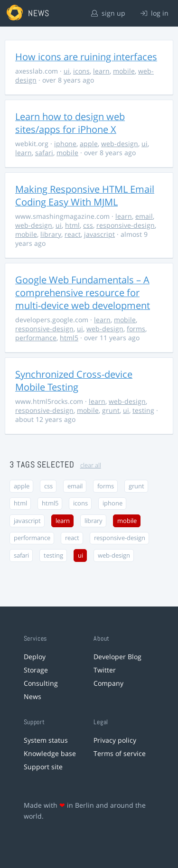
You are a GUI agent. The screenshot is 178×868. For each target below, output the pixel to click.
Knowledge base (50, 753)
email (144, 216)
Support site (43, 767)
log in (155, 13)
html (72, 225)
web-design (120, 144)
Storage (36, 670)
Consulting (41, 683)
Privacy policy (115, 740)
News (33, 696)
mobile (124, 71)
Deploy (35, 657)
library (51, 234)
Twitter (105, 670)
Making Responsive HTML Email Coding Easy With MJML (85, 196)
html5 (69, 338)
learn (101, 71)
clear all (91, 465)
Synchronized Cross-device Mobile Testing (74, 381)
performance (36, 338)
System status (46, 740)
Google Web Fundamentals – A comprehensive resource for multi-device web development (83, 293)
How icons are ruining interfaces (86, 57)
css (88, 225)
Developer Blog (117, 657)
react (73, 234)
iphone (65, 144)
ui (67, 71)
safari (44, 153)
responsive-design (126, 225)
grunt (111, 410)
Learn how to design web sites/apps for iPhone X (70, 123)
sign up (108, 13)
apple (89, 144)
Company (108, 683)
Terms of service (120, 753)
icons (81, 71)
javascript (99, 234)
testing (143, 410)
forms (136, 329)
